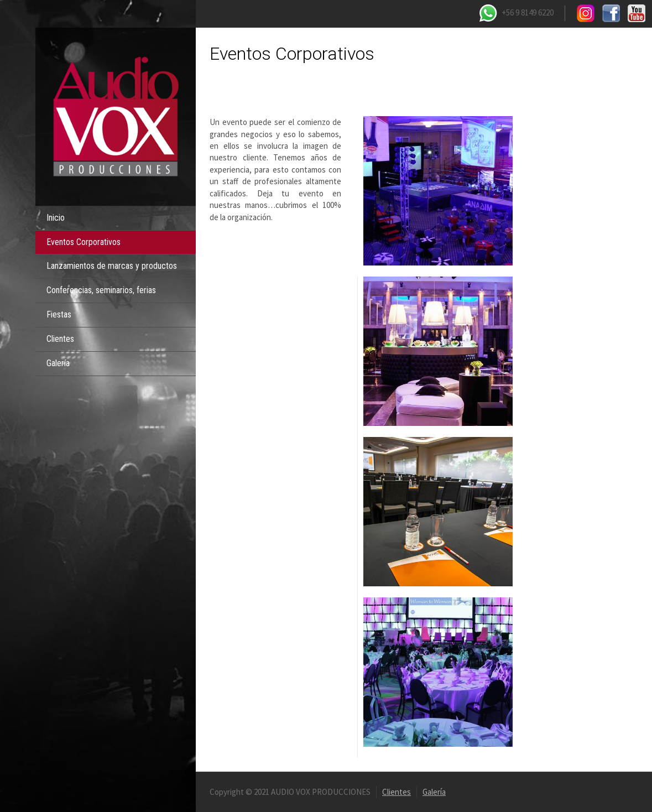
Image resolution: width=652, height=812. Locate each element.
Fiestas (59, 314)
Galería (58, 363)
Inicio (56, 218)
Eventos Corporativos (84, 242)
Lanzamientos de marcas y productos (112, 266)
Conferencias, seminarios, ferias (101, 290)
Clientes (60, 339)
